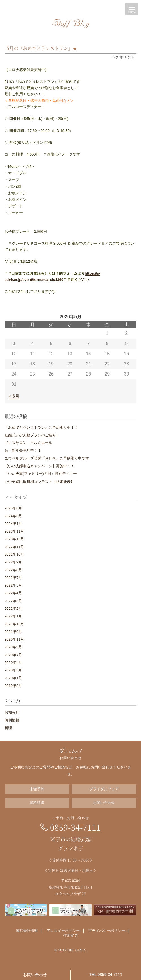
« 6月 (14, 396)
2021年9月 (13, 632)
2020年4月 (13, 663)
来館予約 (37, 789)
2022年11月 (14, 547)
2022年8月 (13, 570)
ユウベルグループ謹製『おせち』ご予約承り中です (47, 458)
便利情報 (12, 720)
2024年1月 (13, 524)
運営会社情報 (27, 931)
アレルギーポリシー (63, 931)
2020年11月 (14, 639)
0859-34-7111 (75, 827)
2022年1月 (13, 616)
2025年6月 (13, 508)
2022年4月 (13, 593)
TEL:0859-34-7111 (106, 975)
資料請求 (37, 803)
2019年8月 (13, 686)
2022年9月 (13, 562)
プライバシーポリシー (107, 931)
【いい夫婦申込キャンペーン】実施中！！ (39, 466)
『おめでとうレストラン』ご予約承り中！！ (41, 427)
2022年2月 (13, 609)
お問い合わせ (104, 803)
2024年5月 (13, 516)
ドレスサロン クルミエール (28, 443)
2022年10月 (14, 554)
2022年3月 (13, 601)
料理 (8, 728)
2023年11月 (14, 531)
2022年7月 (13, 578)
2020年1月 (13, 678)
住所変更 (71, 935)
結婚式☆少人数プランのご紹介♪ (31, 435)
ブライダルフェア (104, 789)
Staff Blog (71, 24)
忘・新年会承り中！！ (23, 450)
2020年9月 (13, 647)
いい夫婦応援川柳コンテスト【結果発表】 (39, 482)
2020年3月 (13, 670)
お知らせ (12, 712)
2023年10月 (14, 539)
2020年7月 (13, 655)
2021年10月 (14, 624)
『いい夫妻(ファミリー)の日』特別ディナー (41, 474)
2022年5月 (13, 585)
